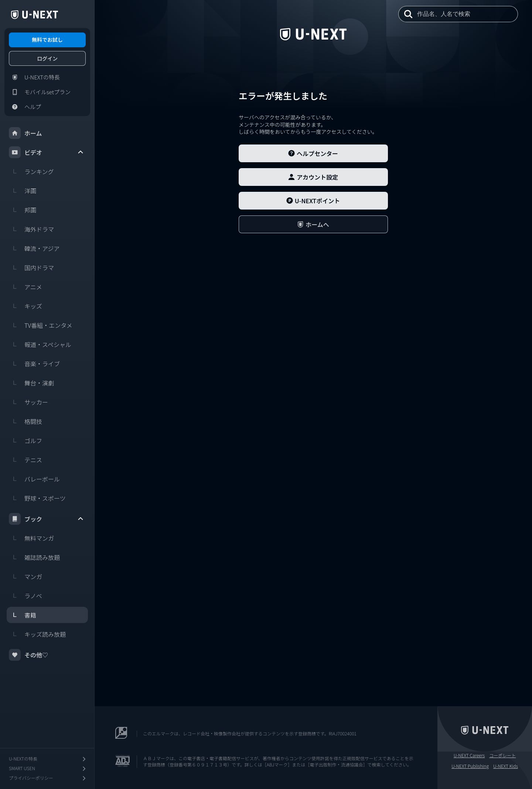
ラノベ (25, 596)
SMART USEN (48, 768)
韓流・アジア (34, 248)
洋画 (23, 191)
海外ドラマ (31, 229)
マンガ (25, 577)
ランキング (31, 171)
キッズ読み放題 (37, 634)
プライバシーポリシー (48, 778)
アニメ (25, 287)
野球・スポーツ (37, 498)
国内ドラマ (31, 268)
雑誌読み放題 (34, 557)
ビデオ (47, 152)
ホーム (25, 133)
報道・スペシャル (40, 344)
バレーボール (34, 479)
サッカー (28, 402)
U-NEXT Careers (469, 755)
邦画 (23, 210)
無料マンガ (31, 538)
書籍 (23, 615)
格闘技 (25, 421)
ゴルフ (25, 441)
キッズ (25, 306)
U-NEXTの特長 (34, 77)
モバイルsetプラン (40, 92)
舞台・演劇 (31, 383)
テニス (25, 460)
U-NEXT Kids (506, 766)
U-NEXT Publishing (470, 766)
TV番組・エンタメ (41, 325)
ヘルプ (25, 107)
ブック (47, 519)
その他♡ (28, 655)
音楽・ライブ (34, 364)
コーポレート (502, 755)
